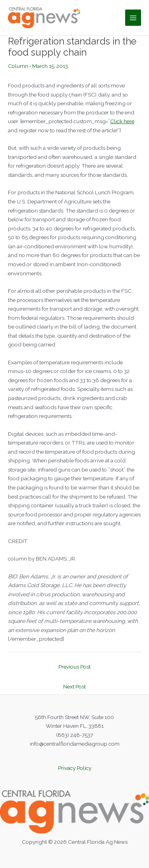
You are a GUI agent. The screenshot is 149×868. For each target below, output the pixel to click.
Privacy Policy (75, 768)
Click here (122, 121)
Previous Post (74, 667)
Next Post (74, 686)
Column (18, 66)
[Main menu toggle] (133, 18)
